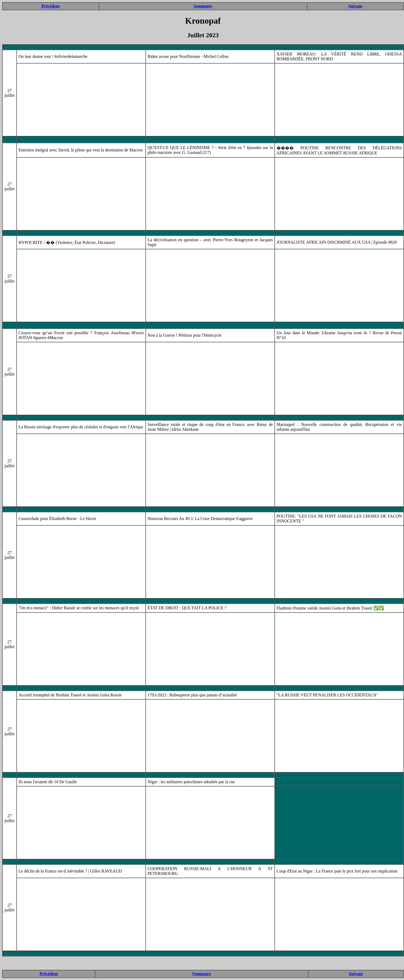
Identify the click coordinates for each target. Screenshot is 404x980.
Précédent (51, 6)
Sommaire (203, 6)
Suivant (355, 6)
